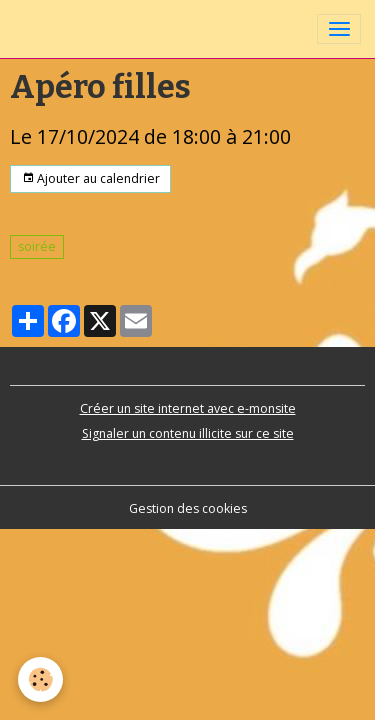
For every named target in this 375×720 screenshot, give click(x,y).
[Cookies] (40, 679)
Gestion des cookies (188, 508)
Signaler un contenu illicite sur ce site (188, 433)
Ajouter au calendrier (91, 178)
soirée (37, 246)
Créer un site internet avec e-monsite (188, 408)
